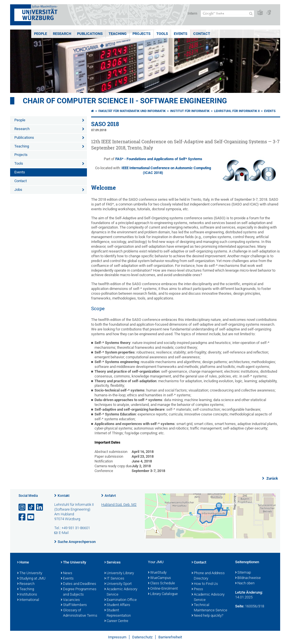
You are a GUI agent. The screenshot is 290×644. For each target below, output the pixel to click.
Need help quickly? (207, 616)
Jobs (18, 190)
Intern (192, 13)
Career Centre (116, 621)
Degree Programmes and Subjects (79, 592)
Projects (141, 34)
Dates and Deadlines (78, 584)
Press (197, 589)
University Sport (118, 584)
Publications (90, 34)
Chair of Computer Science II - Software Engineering (125, 101)
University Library (119, 573)
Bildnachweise (248, 578)
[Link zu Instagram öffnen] (23, 507)
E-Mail (64, 533)
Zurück (272, 478)
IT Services (114, 579)
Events (181, 34)
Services (113, 563)
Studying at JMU (31, 579)
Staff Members (74, 605)
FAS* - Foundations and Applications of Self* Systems (159, 159)
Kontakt (64, 496)
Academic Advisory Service (121, 592)
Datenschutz (142, 637)
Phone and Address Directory (208, 576)
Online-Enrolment (163, 589)
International (28, 600)
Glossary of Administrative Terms (79, 613)
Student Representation (118, 613)
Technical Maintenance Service (209, 608)
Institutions (27, 595)
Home (23, 563)
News (67, 573)
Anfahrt (110, 496)
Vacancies (70, 600)
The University (30, 573)
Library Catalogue (163, 594)
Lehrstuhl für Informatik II (237, 111)
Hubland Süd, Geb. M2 (119, 505)
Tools (162, 34)
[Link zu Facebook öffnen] (23, 517)
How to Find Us (205, 584)
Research (62, 34)
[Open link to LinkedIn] (40, 507)
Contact (202, 34)
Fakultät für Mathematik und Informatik (132, 111)
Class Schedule (161, 583)
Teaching (118, 34)
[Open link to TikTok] (31, 507)
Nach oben (245, 583)
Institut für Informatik (190, 111)
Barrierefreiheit (170, 637)
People (41, 34)
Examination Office (121, 600)
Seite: (240, 606)
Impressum (117, 637)
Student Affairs (117, 605)
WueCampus (159, 578)
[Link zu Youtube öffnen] (31, 517)
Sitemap (243, 573)
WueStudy (157, 573)
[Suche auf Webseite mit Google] (227, 14)
